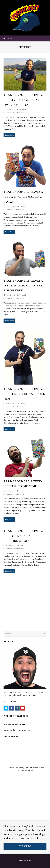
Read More (9, 135)
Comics (9, 113)
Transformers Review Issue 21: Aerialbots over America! (24, 100)
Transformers (18, 113)
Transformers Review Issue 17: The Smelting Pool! (24, 197)
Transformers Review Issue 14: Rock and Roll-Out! (25, 394)
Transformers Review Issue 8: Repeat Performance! (24, 536)
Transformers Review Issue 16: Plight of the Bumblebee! (24, 286)
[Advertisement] (20, 610)
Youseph (23, 109)
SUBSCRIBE (25, 846)
